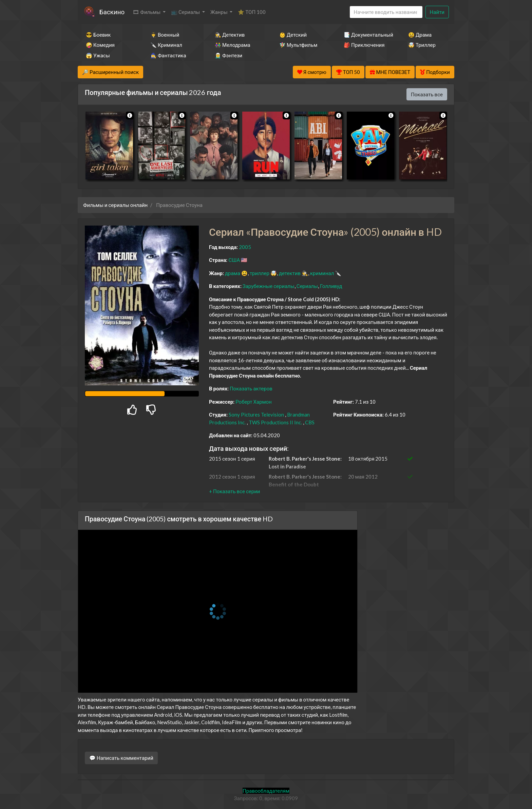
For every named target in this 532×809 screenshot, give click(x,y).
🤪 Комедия (100, 45)
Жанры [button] (220, 12)
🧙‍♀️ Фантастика (168, 55)
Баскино (112, 12)
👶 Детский (293, 35)
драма (233, 273)
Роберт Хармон (254, 402)
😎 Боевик (98, 35)
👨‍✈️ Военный (165, 35)
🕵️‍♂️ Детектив (230, 35)
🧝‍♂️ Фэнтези (229, 55)
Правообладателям (266, 791)
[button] (234, 491)
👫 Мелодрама (233, 45)
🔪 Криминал (166, 45)
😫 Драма (420, 35)
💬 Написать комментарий (121, 758)
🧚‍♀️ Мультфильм (298, 45)
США (234, 260)
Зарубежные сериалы (269, 286)
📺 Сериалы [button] (186, 12)
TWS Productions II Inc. (275, 422)
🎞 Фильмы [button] (147, 12)
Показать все (427, 94)
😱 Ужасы (98, 55)
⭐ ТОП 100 (252, 12)
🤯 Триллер (422, 45)
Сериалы (307, 286)
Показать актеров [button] (251, 388)
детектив (290, 273)
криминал (322, 273)
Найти (437, 12)
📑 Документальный (367, 35)
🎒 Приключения (364, 45)
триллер (260, 273)
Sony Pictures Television (256, 415)
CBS (310, 422)
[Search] (386, 12)
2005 (245, 247)
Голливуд (331, 286)
